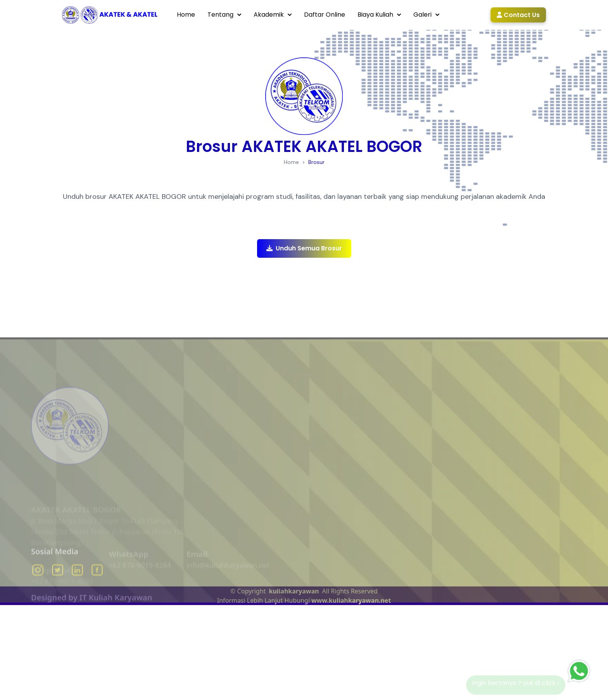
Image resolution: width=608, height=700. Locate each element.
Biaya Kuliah (379, 15)
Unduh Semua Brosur (304, 248)
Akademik (273, 15)
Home (186, 15)
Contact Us (518, 15)
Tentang (224, 15)
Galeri (426, 15)
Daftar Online (325, 15)
